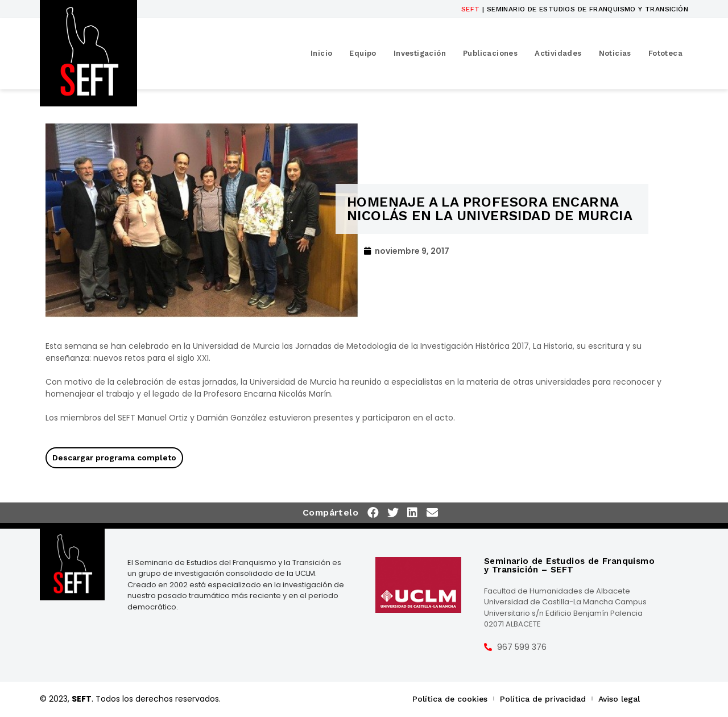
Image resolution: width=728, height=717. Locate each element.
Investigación (420, 53)
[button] (374, 513)
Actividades (558, 53)
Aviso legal (619, 699)
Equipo (363, 53)
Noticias (615, 53)
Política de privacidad (543, 699)
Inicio (321, 53)
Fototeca (665, 53)
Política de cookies (450, 699)
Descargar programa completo (114, 458)
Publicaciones (490, 53)
